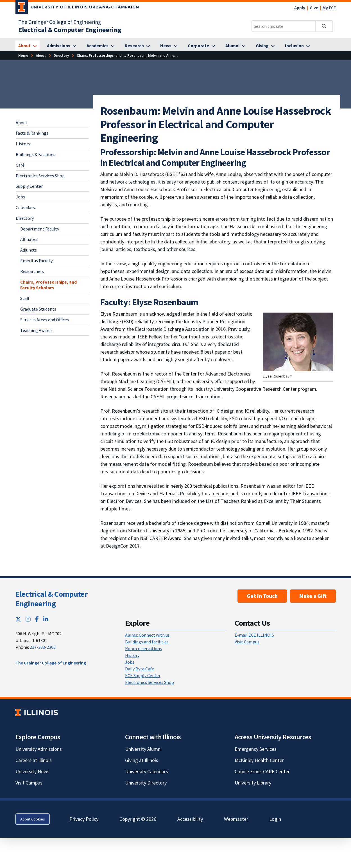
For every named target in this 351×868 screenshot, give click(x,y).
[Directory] (61, 56)
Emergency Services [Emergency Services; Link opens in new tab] (256, 749)
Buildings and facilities (147, 642)
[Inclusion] (297, 46)
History (23, 144)
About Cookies (33, 819)
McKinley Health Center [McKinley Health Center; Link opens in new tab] (259, 760)
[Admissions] (62, 46)
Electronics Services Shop (40, 176)
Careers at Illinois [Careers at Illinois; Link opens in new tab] (34, 760)
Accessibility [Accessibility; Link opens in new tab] (190, 819)
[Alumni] (235, 46)
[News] (169, 46)
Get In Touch (262, 596)
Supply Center (29, 186)
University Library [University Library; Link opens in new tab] (253, 783)
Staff (25, 298)
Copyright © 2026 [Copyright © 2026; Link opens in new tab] (138, 819)
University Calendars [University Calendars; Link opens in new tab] (147, 771)
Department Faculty (40, 229)
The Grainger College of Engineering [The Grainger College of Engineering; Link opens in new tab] (60, 22)
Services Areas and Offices (45, 320)
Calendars (25, 207)
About (22, 123)
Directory (25, 218)
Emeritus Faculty (36, 261)
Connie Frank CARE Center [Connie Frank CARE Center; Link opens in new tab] (262, 771)
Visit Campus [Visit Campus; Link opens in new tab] (29, 783)
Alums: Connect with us (147, 635)
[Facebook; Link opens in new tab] (37, 619)
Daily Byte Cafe (140, 669)
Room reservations (143, 648)
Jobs (20, 197)
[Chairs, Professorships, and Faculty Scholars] (113, 56)
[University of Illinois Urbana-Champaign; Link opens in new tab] (77, 8)
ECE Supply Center (143, 675)
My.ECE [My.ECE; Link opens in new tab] (329, 8)
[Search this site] (284, 26)
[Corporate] (201, 46)
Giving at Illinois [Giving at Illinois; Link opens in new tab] (142, 760)
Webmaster (236, 819)
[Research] (137, 46)
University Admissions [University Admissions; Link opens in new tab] (39, 749)
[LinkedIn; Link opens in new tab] (46, 619)
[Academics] (101, 46)
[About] (28, 46)
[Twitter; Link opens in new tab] (18, 619)
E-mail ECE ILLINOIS (254, 635)
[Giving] (265, 46)
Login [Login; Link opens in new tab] (275, 819)
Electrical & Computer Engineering (51, 599)
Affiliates (29, 239)
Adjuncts (29, 250)
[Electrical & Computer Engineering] (70, 30)
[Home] (23, 56)
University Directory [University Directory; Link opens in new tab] (146, 783)
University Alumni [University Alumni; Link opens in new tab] (143, 749)
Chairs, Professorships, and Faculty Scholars (48, 285)
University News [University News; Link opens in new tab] (32, 771)
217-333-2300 (43, 647)
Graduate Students (38, 309)
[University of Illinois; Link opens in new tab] (37, 713)
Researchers (32, 271)
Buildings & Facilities (36, 154)
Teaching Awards (36, 330)
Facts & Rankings (32, 133)
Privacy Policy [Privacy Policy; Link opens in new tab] (84, 819)
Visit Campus (247, 642)
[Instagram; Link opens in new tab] (28, 619)
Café (20, 165)
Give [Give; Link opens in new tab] (314, 8)
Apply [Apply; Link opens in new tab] (300, 8)
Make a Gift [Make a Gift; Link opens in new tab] (313, 596)
